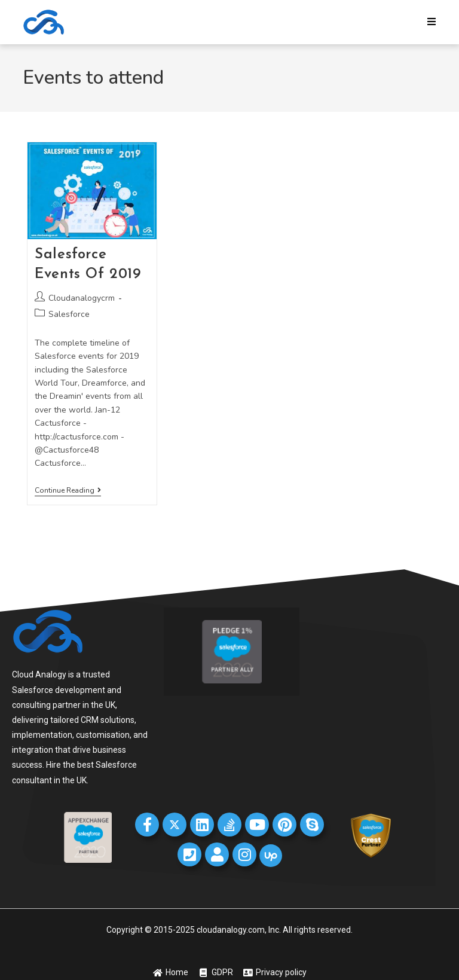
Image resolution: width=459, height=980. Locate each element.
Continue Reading (68, 491)
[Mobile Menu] (432, 22)
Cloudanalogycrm (82, 298)
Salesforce (69, 314)
